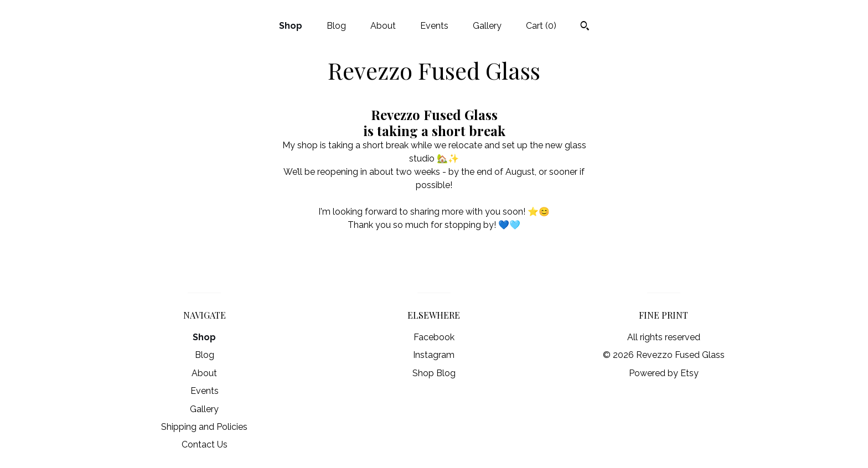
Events (434, 26)
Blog (336, 26)
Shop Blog (434, 373)
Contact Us (205, 444)
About (383, 26)
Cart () (541, 26)
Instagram (434, 355)
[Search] (585, 27)
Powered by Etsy (664, 373)
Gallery (487, 26)
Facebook (434, 337)
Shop (291, 26)
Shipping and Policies (204, 427)
